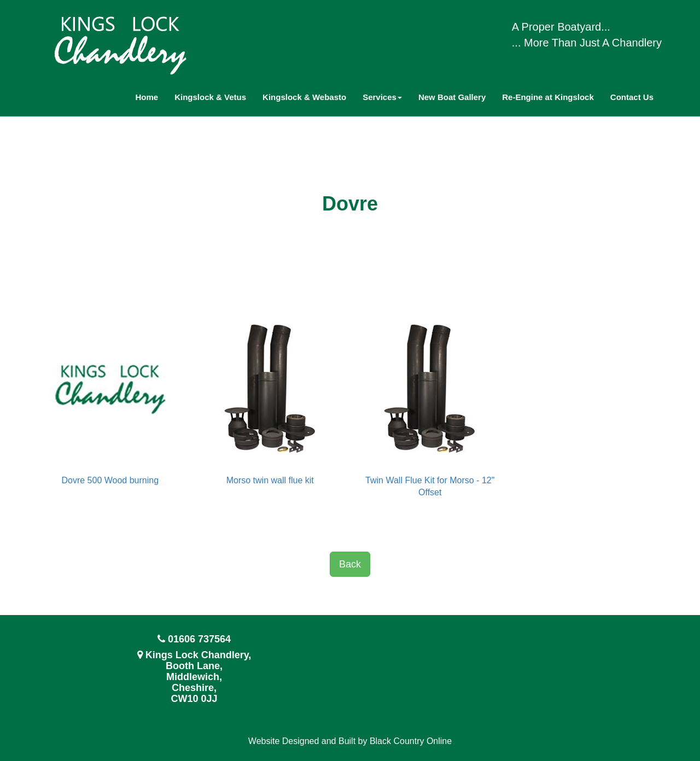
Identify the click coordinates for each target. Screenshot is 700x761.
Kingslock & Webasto (304, 97)
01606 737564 (199, 639)
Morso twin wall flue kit (270, 480)
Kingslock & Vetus (210, 97)
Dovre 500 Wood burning (110, 480)
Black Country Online (411, 741)
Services (382, 97)
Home (147, 97)
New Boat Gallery (452, 97)
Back (350, 564)
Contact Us (632, 97)
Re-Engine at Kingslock (548, 97)
